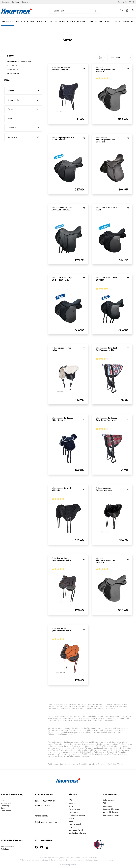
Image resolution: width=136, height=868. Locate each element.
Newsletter (74, 812)
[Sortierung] (120, 57)
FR (130, 1)
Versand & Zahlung (111, 812)
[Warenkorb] (132, 11)
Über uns (73, 803)
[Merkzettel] (121, 11)
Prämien (72, 827)
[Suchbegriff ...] (71, 11)
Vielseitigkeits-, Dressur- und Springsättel (19, 63)
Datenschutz (108, 800)
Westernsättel (13, 73)
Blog (71, 806)
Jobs (71, 821)
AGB (105, 803)
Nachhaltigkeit (75, 824)
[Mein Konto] (127, 11)
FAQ (71, 800)
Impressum (107, 806)
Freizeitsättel (12, 69)
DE (133, 1)
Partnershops (75, 809)
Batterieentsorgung (111, 815)
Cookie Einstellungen (78, 833)
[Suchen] (96, 11)
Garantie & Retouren (111, 809)
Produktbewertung (77, 815)
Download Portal (76, 830)
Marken (72, 818)
